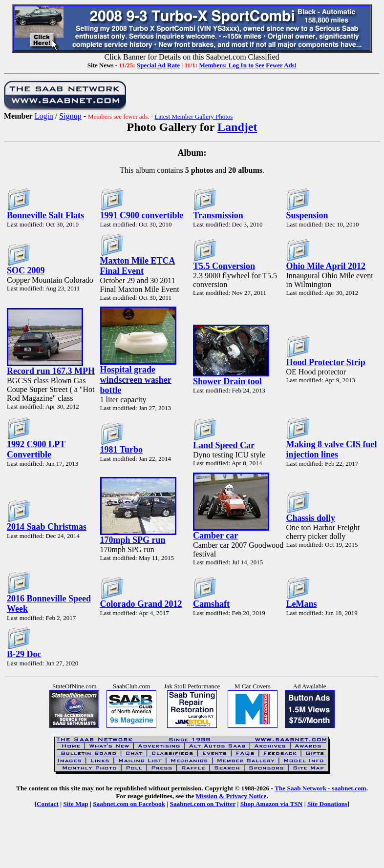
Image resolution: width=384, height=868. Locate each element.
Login (44, 116)
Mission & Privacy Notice (231, 796)
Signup (70, 116)
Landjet (237, 127)
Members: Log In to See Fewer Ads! (248, 65)
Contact (48, 804)
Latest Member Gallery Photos (193, 116)
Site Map (75, 804)
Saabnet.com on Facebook (129, 804)
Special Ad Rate (158, 65)
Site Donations (327, 804)
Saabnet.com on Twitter (203, 804)
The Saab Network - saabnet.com (320, 788)
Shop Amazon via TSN (272, 804)
